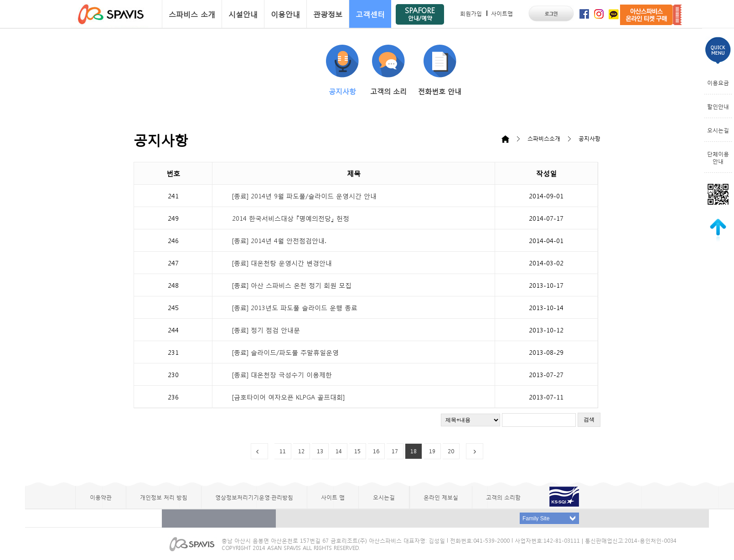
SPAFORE (420, 13)
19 (432, 451)
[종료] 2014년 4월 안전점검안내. (279, 240)
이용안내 (285, 14)
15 (357, 451)
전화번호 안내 (440, 70)
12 (301, 451)
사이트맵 (502, 13)
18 (414, 451)
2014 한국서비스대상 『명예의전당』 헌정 (291, 218)
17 (395, 451)
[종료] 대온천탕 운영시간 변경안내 (282, 263)
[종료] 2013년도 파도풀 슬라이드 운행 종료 (295, 307)
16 (376, 451)
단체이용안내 (718, 157)
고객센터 (370, 14)
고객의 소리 (388, 70)
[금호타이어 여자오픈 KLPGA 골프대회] (288, 397)
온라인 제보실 (441, 497)
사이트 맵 (333, 497)
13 (320, 451)
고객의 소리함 (503, 497)
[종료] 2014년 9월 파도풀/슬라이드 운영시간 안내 (304, 196)
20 (451, 451)
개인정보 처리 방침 (164, 497)
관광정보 (328, 14)
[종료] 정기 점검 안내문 (266, 330)
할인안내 (718, 106)
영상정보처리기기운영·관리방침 (254, 497)
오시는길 (718, 130)
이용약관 (101, 497)
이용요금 (718, 83)
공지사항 (342, 70)
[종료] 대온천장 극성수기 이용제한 (282, 374)
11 (283, 451)
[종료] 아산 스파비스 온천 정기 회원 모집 (292, 285)
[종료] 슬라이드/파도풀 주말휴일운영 (285, 352)
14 (339, 451)
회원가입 (471, 13)
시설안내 (243, 14)
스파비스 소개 (192, 14)
